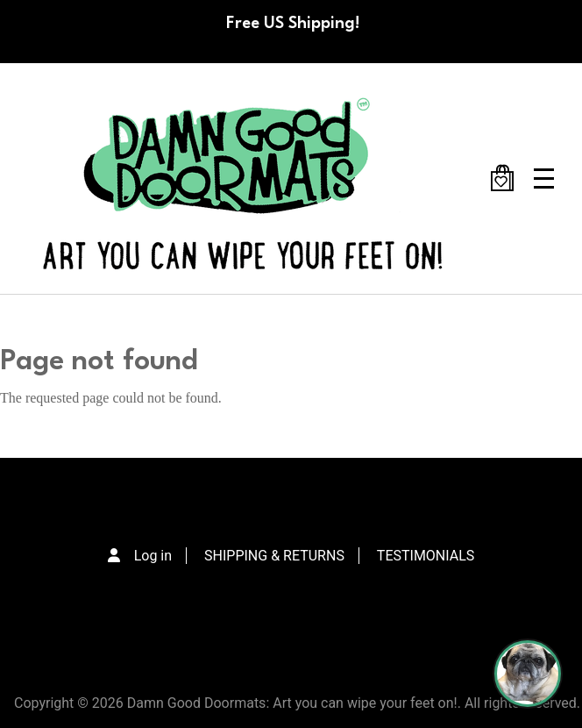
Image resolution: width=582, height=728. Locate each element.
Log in (153, 556)
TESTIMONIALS (426, 556)
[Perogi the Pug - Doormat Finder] (528, 674)
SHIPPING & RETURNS (274, 556)
